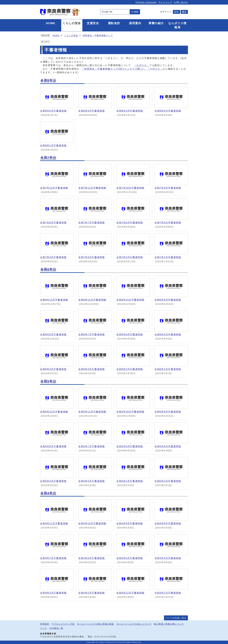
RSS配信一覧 (56, 628)
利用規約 (45, 624)
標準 (176, 12)
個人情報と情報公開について (169, 624)
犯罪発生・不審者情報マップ (98, 35)
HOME (56, 35)
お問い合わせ (181, 2)
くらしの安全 (71, 35)
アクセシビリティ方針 (63, 624)
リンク (44, 628)
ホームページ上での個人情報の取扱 (96, 624)
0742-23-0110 (102, 637)
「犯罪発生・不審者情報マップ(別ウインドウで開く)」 (114, 69)
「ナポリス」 (142, 65)
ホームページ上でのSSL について (134, 624)
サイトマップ (165, 2)
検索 (136, 12)
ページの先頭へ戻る (176, 618)
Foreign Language (146, 2)
